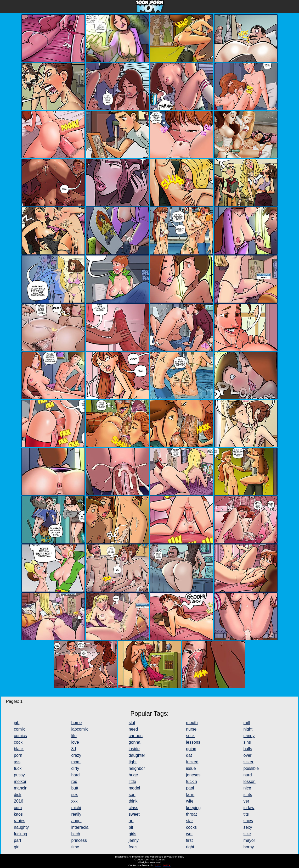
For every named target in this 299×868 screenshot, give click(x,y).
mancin (21, 788)
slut (132, 723)
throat (191, 814)
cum (18, 808)
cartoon (136, 736)
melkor (20, 781)
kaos (18, 814)
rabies (20, 821)
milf (247, 723)
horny (249, 847)
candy (249, 736)
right (190, 847)
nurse (191, 729)
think (133, 801)
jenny (134, 840)
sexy (248, 827)
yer (246, 801)
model (134, 788)
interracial (80, 827)
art (131, 821)
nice (247, 788)
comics (20, 736)
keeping (193, 808)
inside (134, 749)
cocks (191, 827)
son (132, 795)
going (191, 749)
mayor (249, 840)
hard (75, 775)
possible (251, 768)
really (76, 814)
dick (18, 795)
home (76, 723)
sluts (248, 795)
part (18, 840)
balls (248, 749)
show (248, 821)
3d (74, 749)
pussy (19, 775)
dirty (75, 768)
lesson (250, 781)
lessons (193, 742)
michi (76, 808)
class (133, 808)
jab (17, 723)
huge (133, 775)
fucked (192, 762)
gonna (135, 742)
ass (17, 762)
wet (189, 834)
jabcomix (79, 729)
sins (247, 742)
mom (76, 762)
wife (190, 801)
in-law (249, 808)
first (189, 840)
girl (17, 847)
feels (133, 847)
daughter (137, 755)
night (248, 729)
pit (131, 827)
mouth (192, 723)
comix (19, 729)
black (19, 749)
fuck (18, 768)
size (247, 834)
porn (18, 755)
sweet (134, 814)
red (74, 781)
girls (132, 834)
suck (190, 736)
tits (246, 814)
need (133, 729)
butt (75, 788)
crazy (76, 755)
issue (191, 768)
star (190, 821)
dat (189, 755)
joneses (193, 775)
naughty (21, 827)
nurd (248, 775)
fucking (21, 834)
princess (79, 840)
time (75, 847)
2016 (19, 801)
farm (190, 795)
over (248, 755)
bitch (76, 834)
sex (74, 795)
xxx (74, 801)
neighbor (137, 768)
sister (249, 762)
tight (133, 762)
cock (18, 742)
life (74, 736)
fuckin (191, 781)
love (75, 742)
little (132, 781)
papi (190, 788)
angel (76, 821)
